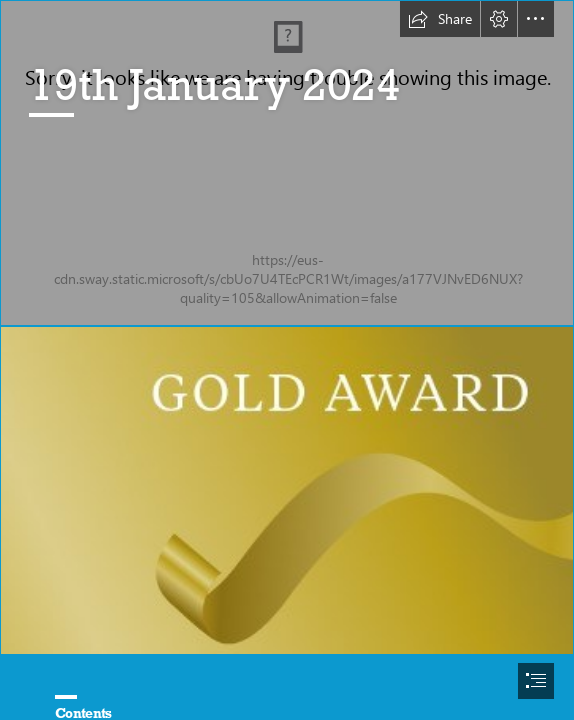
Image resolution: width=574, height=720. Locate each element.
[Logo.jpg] (287, 163)
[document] (287, 360)
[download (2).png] (287, 490)
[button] (440, 19)
